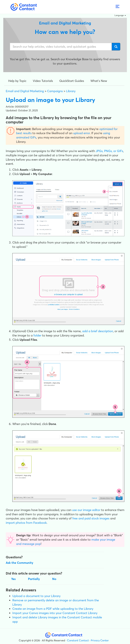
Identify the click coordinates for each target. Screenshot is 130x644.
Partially (34, 579)
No (54, 579)
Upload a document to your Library (36, 596)
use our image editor (86, 510)
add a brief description (98, 331)
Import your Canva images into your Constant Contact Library (55, 613)
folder (37, 335)
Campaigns (55, 91)
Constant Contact (78, 640)
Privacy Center (100, 640)
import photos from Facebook (26, 523)
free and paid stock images (91, 518)
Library (71, 91)
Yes (13, 579)
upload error (81, 133)
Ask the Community (20, 563)
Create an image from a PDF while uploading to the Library (53, 609)
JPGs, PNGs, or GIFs (109, 151)
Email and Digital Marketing (25, 91)
